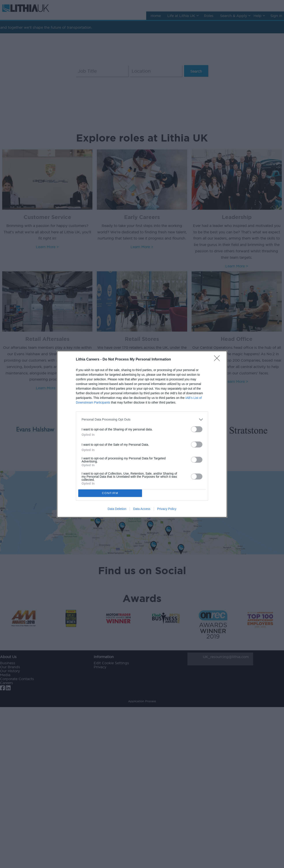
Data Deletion (117, 509)
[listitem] (142, 420)
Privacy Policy (167, 509)
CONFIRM (110, 493)
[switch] (197, 429)
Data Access (142, 509)
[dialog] (142, 434)
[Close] (218, 360)
